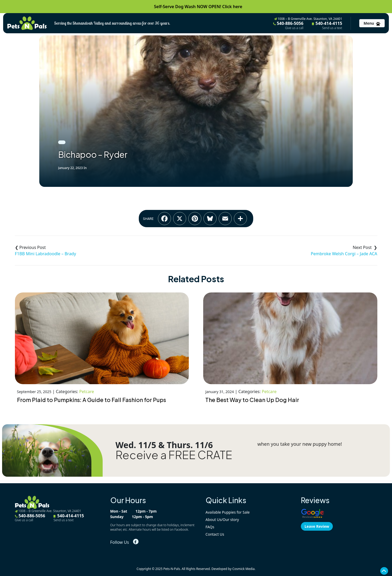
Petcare (87, 392)
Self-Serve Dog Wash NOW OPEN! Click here (198, 7)
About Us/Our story (222, 520)
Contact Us (215, 534)
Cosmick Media (243, 569)
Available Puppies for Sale (228, 512)
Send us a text (332, 28)
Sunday (117, 517)
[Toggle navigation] (372, 23)
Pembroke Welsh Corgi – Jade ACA (344, 254)
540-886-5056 (288, 25)
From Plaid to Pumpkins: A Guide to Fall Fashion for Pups (92, 400)
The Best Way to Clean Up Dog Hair (252, 400)
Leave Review (317, 526)
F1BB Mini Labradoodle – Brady (46, 254)
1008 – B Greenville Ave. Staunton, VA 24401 (308, 19)
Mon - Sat (119, 511)
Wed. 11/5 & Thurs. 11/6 (164, 445)
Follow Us (120, 542)
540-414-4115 (327, 25)
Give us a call (294, 28)
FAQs (210, 527)
